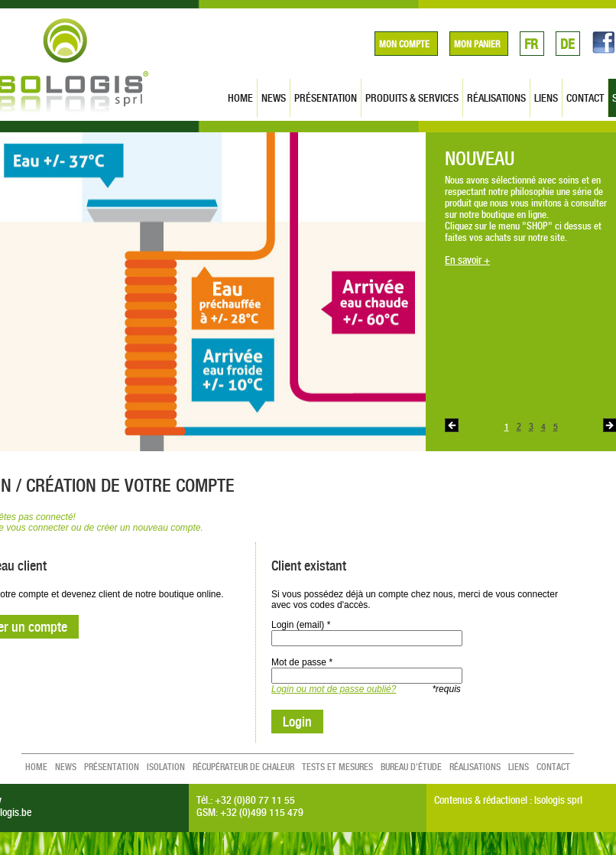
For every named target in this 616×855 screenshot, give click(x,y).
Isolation (166, 767)
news (274, 98)
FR (531, 44)
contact (585, 98)
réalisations (496, 98)
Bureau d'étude (411, 767)
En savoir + (467, 260)
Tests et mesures (337, 767)
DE (567, 44)
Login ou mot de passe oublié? (334, 689)
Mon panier (477, 44)
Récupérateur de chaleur (243, 767)
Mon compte (404, 44)
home (240, 98)
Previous (452, 425)
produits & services (412, 98)
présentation (326, 98)
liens (546, 98)
